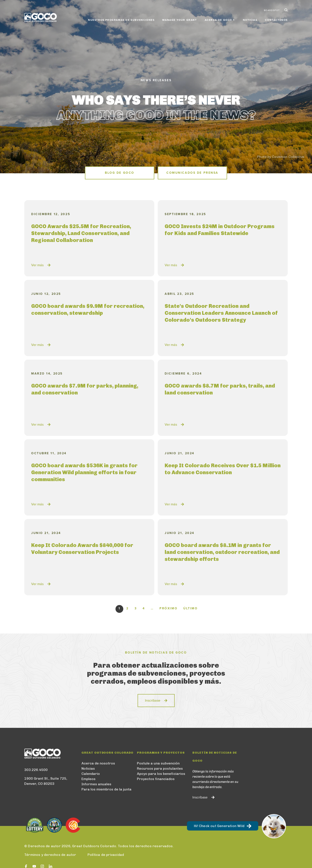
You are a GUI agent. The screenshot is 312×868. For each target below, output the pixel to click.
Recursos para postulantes (160, 768)
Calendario (91, 774)
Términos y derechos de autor (50, 855)
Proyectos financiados (156, 779)
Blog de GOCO (120, 173)
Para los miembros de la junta (106, 789)
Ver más (37, 265)
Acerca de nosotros (98, 763)
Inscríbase (153, 701)
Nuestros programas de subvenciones (121, 20)
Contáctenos (276, 20)
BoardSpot (272, 10)
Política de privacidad (106, 855)
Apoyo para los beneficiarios (161, 774)
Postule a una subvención (158, 763)
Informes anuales (96, 784)
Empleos (89, 779)
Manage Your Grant (180, 20)
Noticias (250, 20)
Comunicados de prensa (192, 173)
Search (286, 10)
